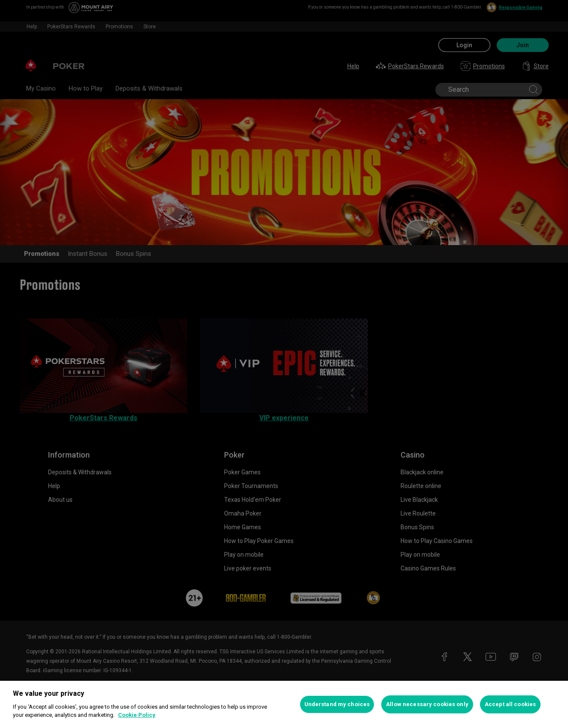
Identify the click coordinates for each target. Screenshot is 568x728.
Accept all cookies (510, 704)
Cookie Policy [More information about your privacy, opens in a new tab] (137, 715)
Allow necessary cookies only (427, 704)
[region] (284, 704)
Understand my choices (337, 704)
